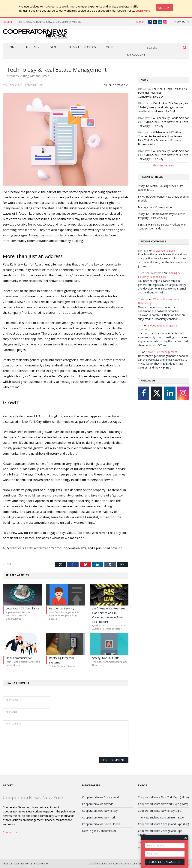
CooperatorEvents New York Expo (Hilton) (163, 797)
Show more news (163, 165)
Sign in (140, 22)
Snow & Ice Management (162, 352)
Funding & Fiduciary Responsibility (159, 275)
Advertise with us (23, 863)
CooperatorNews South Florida (101, 824)
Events (54, 47)
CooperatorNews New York (99, 817)
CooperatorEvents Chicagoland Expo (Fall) (163, 824)
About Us (8, 863)
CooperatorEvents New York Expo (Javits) (163, 804)
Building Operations (116, 85)
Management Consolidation (155, 207)
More (110, 47)
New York (182, 22)
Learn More (143, 11)
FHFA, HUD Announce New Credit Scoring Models (49, 22)
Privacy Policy (41, 863)
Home (12, 47)
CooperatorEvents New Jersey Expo (160, 811)
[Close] (165, 8)
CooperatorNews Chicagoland (100, 797)
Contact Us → (12, 832)
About (8, 785)
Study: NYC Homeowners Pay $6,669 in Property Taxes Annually (162, 216)
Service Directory (82, 47)
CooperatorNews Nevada (98, 804)
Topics (31, 47)
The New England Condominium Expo (161, 817)
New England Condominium (99, 831)
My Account (136, 54)
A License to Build (164, 251)
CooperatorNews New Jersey (100, 811)
